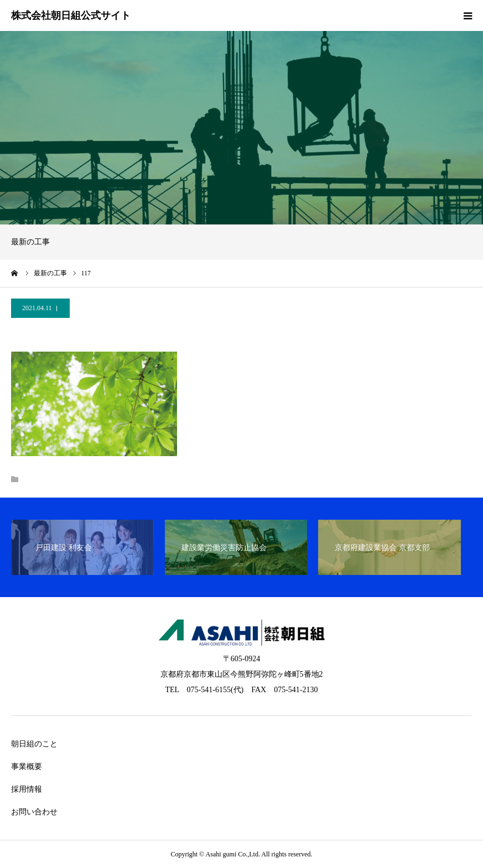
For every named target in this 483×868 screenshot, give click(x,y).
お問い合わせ (34, 812)
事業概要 (27, 767)
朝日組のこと (34, 744)
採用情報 (27, 789)
